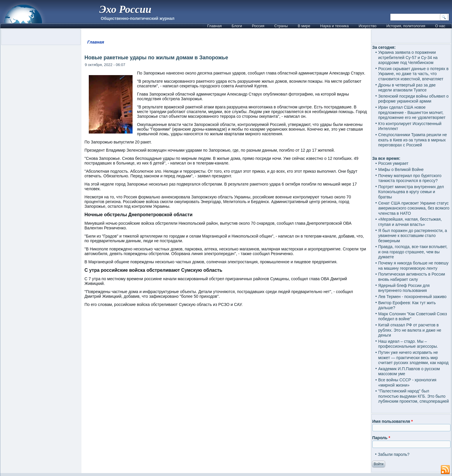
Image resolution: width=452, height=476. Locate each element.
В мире (304, 26)
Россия (258, 26)
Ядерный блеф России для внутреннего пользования (404, 288)
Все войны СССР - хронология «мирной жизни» (407, 382)
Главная (214, 26)
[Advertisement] (226, 384)
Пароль (381, 438)
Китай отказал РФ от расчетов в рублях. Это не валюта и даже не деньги (410, 330)
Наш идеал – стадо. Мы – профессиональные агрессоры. (408, 344)
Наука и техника (335, 26)
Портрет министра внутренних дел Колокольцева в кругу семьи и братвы (411, 192)
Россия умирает (393, 163)
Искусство (367, 26)
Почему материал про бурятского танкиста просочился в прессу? (410, 178)
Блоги (237, 26)
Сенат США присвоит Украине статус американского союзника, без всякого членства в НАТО (414, 208)
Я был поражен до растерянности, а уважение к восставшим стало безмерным (413, 236)
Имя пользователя (393, 421)
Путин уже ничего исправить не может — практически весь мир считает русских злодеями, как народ (413, 358)
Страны (281, 26)
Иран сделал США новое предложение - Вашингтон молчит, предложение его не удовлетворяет (412, 112)
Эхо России (125, 9)
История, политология (406, 26)
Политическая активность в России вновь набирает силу (412, 277)
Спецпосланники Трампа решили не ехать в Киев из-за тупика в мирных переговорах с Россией (412, 140)
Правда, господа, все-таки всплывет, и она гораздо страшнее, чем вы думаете (413, 252)
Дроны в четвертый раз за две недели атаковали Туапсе (407, 88)
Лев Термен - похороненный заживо (412, 297)
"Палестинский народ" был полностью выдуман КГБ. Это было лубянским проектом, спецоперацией (413, 396)
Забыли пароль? (394, 454)
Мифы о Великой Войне (401, 169)
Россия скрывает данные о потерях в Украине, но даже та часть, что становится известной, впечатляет (413, 74)
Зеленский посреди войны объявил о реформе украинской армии (413, 99)
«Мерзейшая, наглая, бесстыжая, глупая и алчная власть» (410, 222)
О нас (440, 26)
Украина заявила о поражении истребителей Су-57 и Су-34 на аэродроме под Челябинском (408, 57)
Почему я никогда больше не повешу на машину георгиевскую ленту (413, 266)
